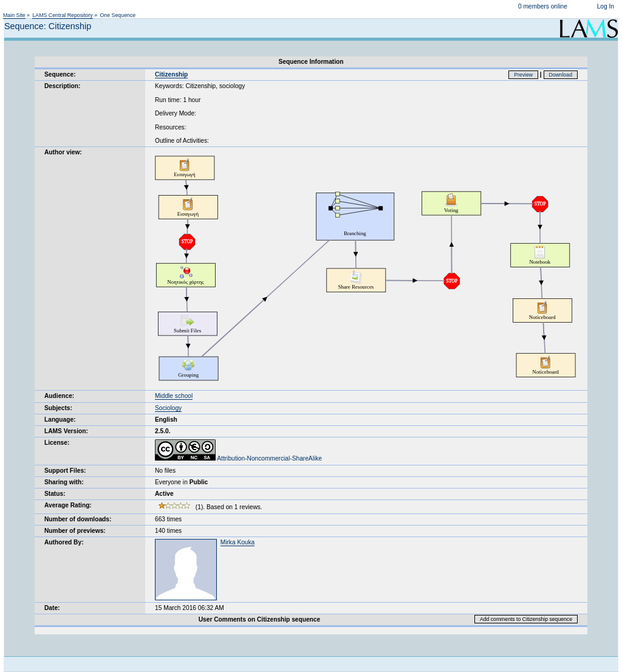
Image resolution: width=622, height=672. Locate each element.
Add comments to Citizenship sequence (526, 619)
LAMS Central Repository (62, 15)
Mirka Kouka (238, 542)
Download (561, 75)
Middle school (174, 396)
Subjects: (58, 408)
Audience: (59, 396)
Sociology (168, 408)
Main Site (14, 15)
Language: (60, 420)
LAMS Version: (66, 431)
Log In (606, 6)
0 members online (543, 6)
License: (57, 443)
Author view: (63, 152)
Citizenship (171, 74)
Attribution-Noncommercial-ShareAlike (238, 458)
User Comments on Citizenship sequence (259, 619)
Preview (523, 75)
